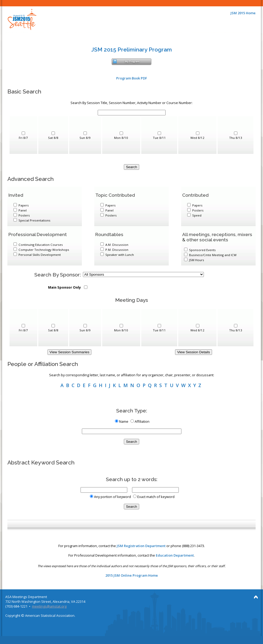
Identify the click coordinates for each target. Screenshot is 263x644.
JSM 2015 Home (243, 13)
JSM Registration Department (141, 546)
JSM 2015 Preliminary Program (132, 50)
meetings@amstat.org (49, 606)
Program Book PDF (132, 78)
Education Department (175, 555)
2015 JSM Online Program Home (132, 575)
